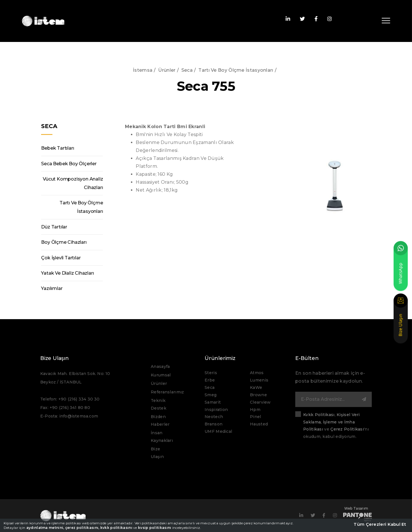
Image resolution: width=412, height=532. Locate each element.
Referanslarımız (167, 392)
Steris (211, 373)
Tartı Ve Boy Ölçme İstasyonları (236, 70)
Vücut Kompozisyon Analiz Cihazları (73, 183)
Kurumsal (161, 375)
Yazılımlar (52, 289)
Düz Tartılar (54, 227)
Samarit (213, 402)
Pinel (256, 417)
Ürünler (167, 70)
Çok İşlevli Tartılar (61, 258)
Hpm (255, 410)
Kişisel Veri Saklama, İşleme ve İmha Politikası (332, 422)
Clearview (260, 402)
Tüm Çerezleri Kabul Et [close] (380, 524)
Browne (258, 395)
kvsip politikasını (155, 528)
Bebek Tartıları (58, 148)
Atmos (257, 373)
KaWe (256, 387)
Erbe (210, 380)
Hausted (259, 424)
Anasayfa (160, 366)
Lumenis (259, 380)
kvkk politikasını (116, 528)
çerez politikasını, (82, 528)
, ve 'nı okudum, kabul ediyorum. (336, 426)
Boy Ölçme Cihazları (64, 242)
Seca (187, 70)
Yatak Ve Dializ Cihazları (67, 273)
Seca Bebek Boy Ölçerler (69, 164)
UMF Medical (218, 431)
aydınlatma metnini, (45, 528)
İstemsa (143, 70)
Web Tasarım (357, 513)
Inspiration (216, 410)
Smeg (211, 395)
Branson (214, 424)
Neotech (214, 417)
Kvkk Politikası (319, 415)
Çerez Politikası (347, 429)
